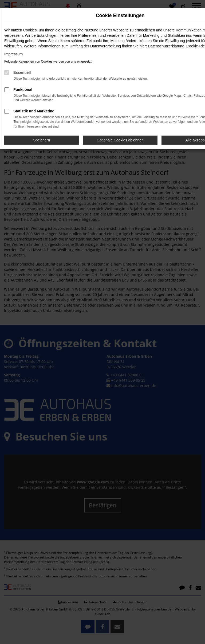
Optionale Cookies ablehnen (120, 140)
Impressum (13, 54)
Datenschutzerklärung (166, 46)
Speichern (42, 140)
